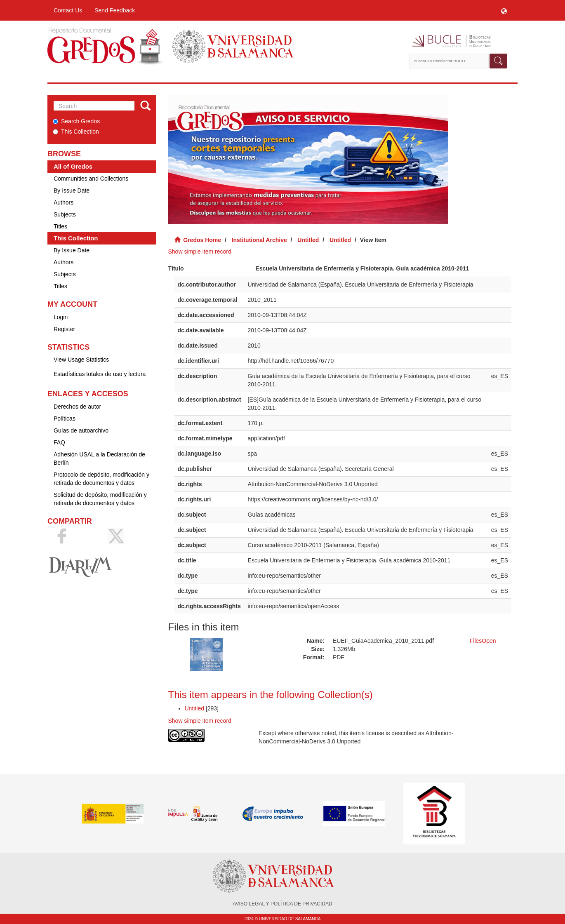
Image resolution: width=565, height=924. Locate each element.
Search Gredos (76, 121)
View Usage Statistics (81, 360)
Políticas (65, 419)
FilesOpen (483, 641)
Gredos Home (202, 240)
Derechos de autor (77, 407)
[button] (504, 10)
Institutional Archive (259, 240)
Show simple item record (200, 252)
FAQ (59, 442)
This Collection (76, 132)
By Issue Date (72, 190)
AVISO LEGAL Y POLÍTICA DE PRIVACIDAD (282, 904)
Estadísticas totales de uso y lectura (100, 374)
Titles (60, 226)
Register (64, 329)
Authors (64, 202)
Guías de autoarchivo (81, 430)
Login (61, 317)
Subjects (65, 214)
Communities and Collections (91, 179)
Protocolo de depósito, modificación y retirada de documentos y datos (101, 479)
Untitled (308, 240)
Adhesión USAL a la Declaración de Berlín (99, 458)
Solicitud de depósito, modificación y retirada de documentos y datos (100, 499)
